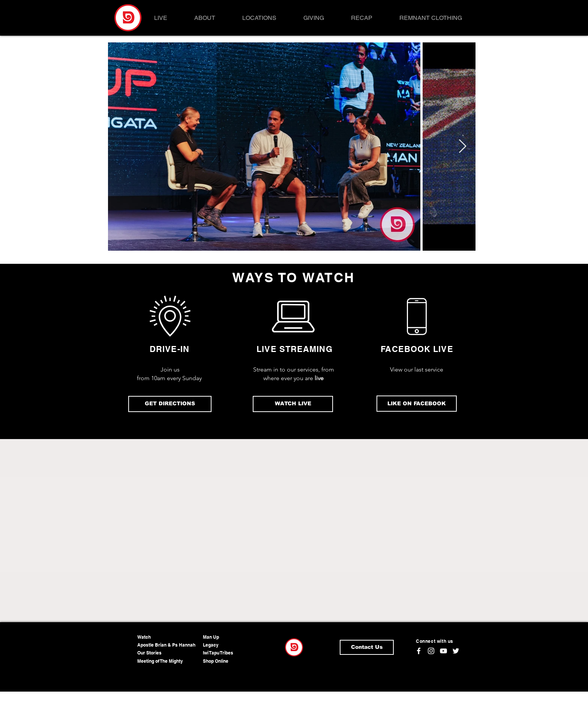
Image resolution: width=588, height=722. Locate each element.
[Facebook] (419, 651)
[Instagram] (431, 651)
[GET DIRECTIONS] (170, 404)
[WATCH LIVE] (293, 404)
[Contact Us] (367, 647)
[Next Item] (463, 147)
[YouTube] (443, 651)
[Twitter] (456, 651)
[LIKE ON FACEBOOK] (417, 404)
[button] (205, 18)
